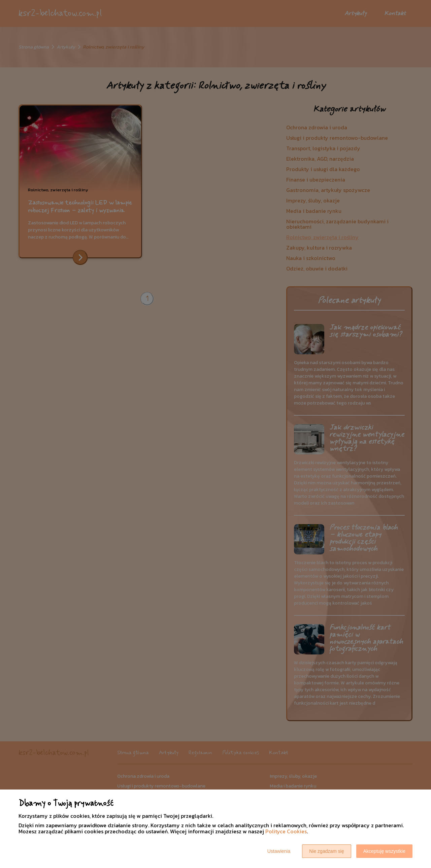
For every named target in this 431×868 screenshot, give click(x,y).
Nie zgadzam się (327, 851)
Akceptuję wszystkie (384, 851)
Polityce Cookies (286, 831)
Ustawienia (279, 851)
